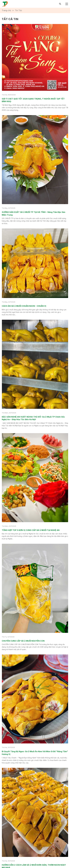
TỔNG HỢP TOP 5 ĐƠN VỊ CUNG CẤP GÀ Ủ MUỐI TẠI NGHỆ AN (31, 530)
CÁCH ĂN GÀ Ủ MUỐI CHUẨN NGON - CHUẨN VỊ (24, 306)
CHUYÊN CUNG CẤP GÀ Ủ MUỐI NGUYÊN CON (23, 641)
